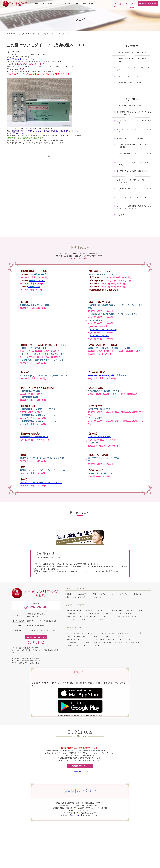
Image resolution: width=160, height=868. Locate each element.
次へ (59, 156)
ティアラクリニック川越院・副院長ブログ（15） (132, 172)
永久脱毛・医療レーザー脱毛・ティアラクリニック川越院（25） (134, 146)
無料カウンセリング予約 (149, 4)
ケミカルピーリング (134, 642)
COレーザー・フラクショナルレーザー (119, 636)
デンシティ (70, 620)
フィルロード (83, 620)
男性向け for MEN (125, 614)
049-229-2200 (38, 607)
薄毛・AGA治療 (125, 633)
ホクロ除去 (130, 611)
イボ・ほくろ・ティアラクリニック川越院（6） (132, 199)
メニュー (59, 4)
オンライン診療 (81, 4)
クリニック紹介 (47, 4)
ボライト (119, 642)
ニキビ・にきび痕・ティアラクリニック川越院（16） (134, 190)
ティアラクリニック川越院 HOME (19, 34)
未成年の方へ (99, 597)
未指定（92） (122, 215)
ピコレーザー (133, 639)
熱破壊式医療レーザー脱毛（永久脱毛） (80, 611)
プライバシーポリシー (82, 597)
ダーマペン (87, 642)
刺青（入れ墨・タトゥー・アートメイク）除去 (83, 617)
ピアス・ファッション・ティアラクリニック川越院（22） (134, 122)
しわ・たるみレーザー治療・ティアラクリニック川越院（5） (134, 181)
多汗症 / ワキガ (109, 614)
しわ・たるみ (71, 614)
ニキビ (83, 614)
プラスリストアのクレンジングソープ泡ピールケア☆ (134, 69)
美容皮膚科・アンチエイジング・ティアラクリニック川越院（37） (134, 113)
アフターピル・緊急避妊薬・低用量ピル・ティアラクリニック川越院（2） (134, 207)
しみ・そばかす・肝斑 (114, 611)
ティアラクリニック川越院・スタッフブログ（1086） (133, 163)
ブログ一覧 (36, 34)
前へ (50, 156)
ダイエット (143, 611)
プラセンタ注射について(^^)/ (127, 76)
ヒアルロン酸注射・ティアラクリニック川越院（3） (134, 155)
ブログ (113, 594)
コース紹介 (69, 4)
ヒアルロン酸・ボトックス (106, 633)
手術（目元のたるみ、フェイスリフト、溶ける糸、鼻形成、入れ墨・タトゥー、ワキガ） (95, 639)
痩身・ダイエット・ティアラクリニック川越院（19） (134, 131)
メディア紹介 (124, 594)
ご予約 (103, 594)
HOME (37, 4)
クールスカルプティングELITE (77, 645)
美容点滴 (138, 633)
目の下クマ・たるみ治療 (103, 642)
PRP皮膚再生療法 (72, 642)
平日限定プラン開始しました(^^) (129, 83)
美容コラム (138, 594)
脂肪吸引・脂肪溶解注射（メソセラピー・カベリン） (84, 636)
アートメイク (108, 617)
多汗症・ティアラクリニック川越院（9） (132, 138)
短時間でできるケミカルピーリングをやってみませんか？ (134, 60)
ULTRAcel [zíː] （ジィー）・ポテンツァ (79, 633)
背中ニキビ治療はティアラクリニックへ (132, 52)
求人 (68, 597)
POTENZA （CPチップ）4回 (101, 375)
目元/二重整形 (95, 614)
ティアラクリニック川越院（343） (130, 106)
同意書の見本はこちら (80, 771)
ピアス (100, 611)
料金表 (91, 4)
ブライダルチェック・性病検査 (127, 617)
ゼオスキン (95, 645)
